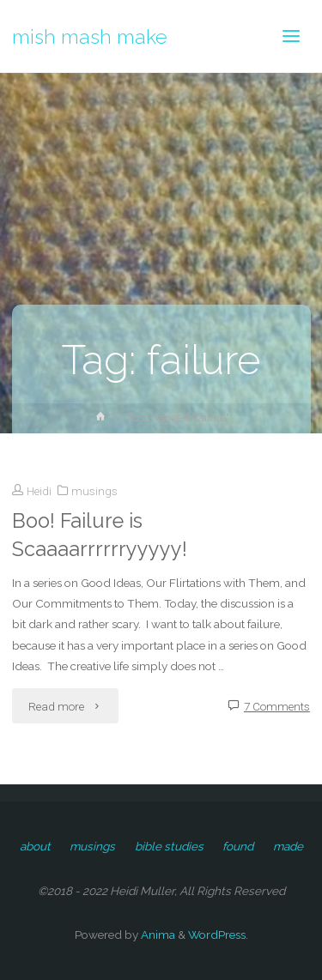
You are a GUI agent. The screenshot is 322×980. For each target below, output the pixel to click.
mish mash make (90, 36)
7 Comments (277, 706)
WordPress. (218, 935)
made (288, 846)
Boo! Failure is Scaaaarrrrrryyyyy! (100, 535)
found (238, 846)
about (35, 846)
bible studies (169, 846)
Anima (157, 935)
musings (94, 491)
